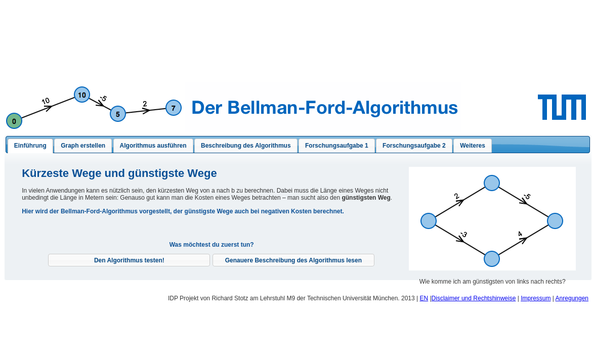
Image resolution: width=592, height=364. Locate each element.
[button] (129, 260)
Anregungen (572, 298)
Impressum (536, 298)
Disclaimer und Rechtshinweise (474, 298)
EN (424, 298)
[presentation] (30, 146)
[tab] (30, 146)
